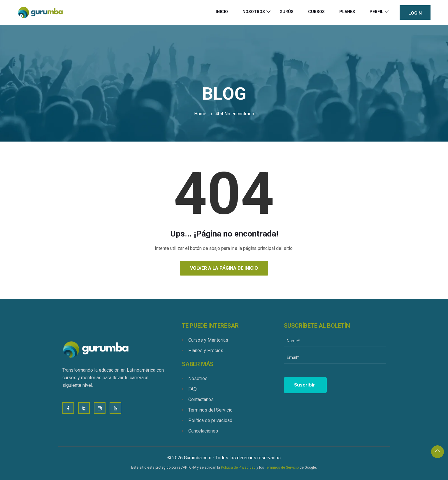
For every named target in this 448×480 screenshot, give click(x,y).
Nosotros (254, 12)
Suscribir (305, 385)
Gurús (287, 12)
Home (200, 114)
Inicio (222, 12)
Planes (347, 12)
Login (415, 13)
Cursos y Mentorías (208, 340)
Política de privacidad (210, 420)
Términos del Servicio (210, 410)
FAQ (193, 389)
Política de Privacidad (238, 467)
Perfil (376, 12)
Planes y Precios (206, 351)
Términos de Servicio (282, 467)
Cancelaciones (203, 431)
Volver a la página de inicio (224, 268)
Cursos (316, 12)
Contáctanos (201, 399)
